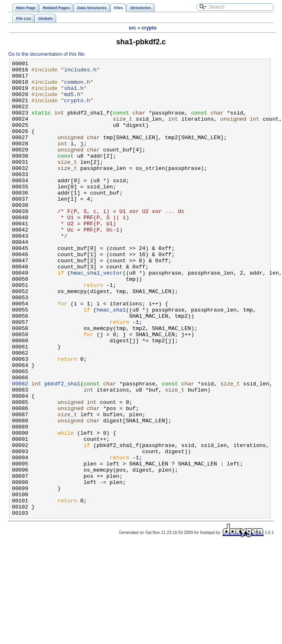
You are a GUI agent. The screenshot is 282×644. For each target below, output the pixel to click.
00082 (20, 449)
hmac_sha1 (111, 360)
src (132, 28)
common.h (77, 87)
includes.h (80, 72)
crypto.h (77, 109)
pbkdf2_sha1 (62, 449)
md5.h (72, 101)
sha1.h (74, 94)
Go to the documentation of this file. (47, 54)
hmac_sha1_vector (97, 316)
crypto (149, 28)
